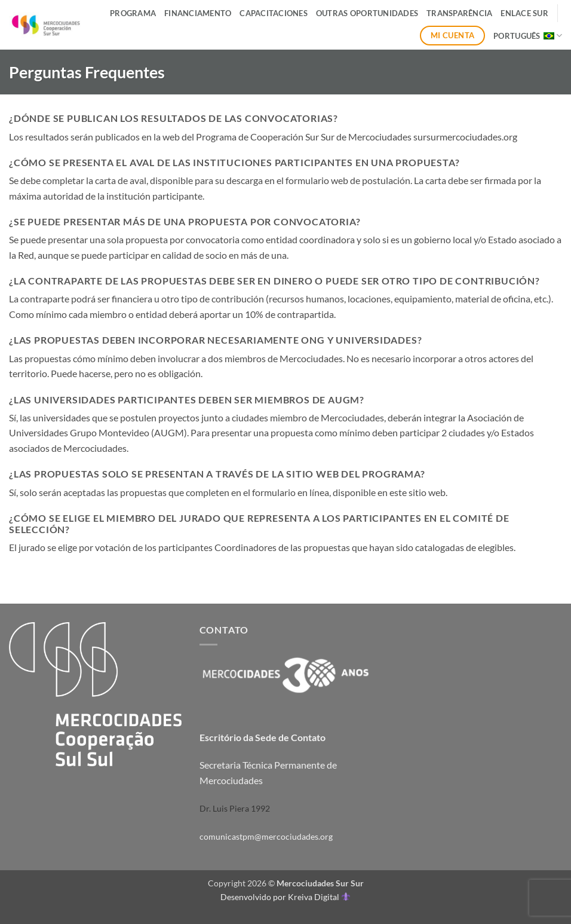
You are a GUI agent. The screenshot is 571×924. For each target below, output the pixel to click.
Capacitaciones (274, 13)
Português (528, 36)
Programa (133, 13)
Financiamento (198, 13)
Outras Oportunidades (367, 13)
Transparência (459, 13)
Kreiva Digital (319, 897)
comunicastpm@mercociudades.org (266, 836)
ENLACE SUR (524, 13)
